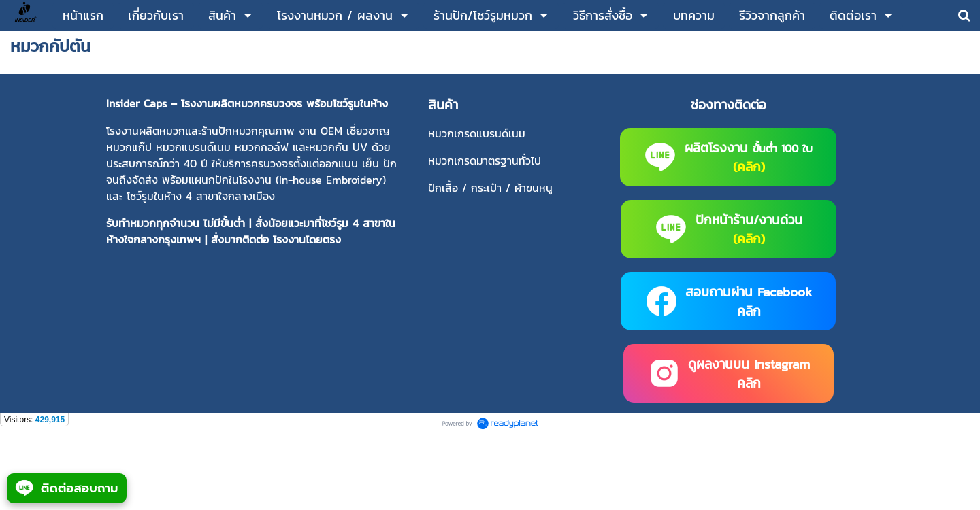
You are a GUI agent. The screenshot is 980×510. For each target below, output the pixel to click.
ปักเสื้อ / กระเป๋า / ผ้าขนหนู (490, 188)
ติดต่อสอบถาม (67, 488)
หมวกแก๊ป (129, 147)
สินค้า (443, 105)
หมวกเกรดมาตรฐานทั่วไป (485, 160)
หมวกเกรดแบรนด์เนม (477, 133)
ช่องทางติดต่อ (729, 105)
